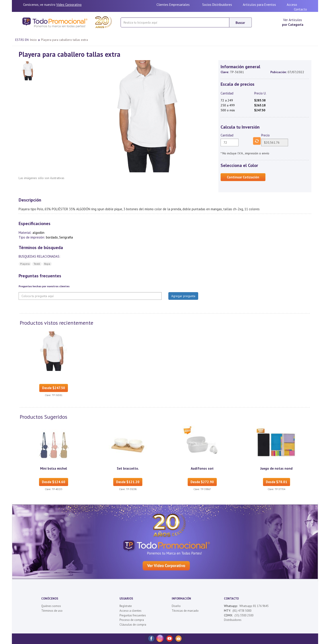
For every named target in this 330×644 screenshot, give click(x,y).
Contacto (300, 9)
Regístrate (126, 606)
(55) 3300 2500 (244, 615)
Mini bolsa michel (54, 468)
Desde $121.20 (128, 482)
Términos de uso (52, 611)
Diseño (176, 606)
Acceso (292, 5)
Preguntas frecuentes (133, 615)
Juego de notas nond (276, 468)
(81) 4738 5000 (242, 611)
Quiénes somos (51, 606)
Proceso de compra (132, 620)
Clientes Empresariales (173, 5)
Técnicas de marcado (185, 611)
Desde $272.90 (202, 482)
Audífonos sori (202, 468)
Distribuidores (233, 620)
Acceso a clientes (130, 611)
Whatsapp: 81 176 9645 (254, 606)
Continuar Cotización (243, 177)
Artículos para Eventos (259, 5)
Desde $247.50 (54, 388)
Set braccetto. (128, 468)
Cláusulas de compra (133, 625)
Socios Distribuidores (217, 5)
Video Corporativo (69, 5)
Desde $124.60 (54, 482)
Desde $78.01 (277, 482)
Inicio (33, 40)
